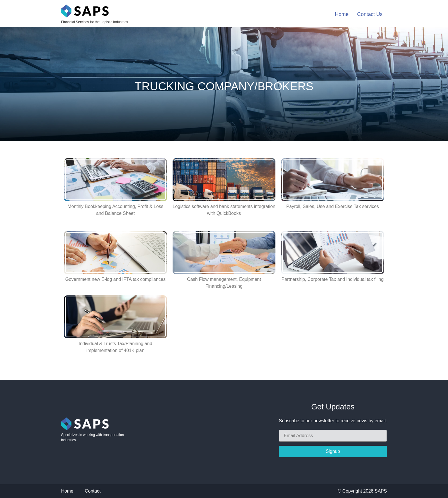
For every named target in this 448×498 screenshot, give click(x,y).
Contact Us (370, 14)
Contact (93, 491)
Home (342, 14)
